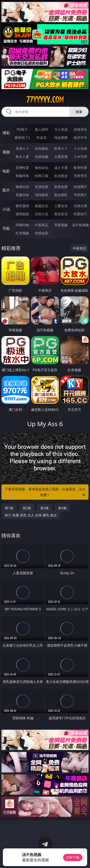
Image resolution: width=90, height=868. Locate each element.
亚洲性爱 (22, 168)
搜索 (79, 112)
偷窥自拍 (22, 187)
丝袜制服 (42, 157)
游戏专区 (80, 129)
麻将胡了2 (22, 137)
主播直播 (61, 157)
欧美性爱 (80, 168)
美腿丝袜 (22, 195)
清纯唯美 (42, 195)
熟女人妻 (22, 157)
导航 (6, 228)
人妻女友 (61, 206)
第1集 (9, 508)
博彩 (6, 133)
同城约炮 (22, 225)
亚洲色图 (42, 187)
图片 (6, 190)
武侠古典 (80, 206)
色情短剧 (42, 233)
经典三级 (42, 176)
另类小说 (42, 214)
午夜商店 (42, 225)
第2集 (27, 508)
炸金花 (42, 137)
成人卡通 (61, 168)
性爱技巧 (80, 214)
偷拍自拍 (42, 168)
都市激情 (22, 206)
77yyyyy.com (45, 100)
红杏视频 (22, 233)
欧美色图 (61, 187)
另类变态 (80, 176)
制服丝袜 (22, 176)
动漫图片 (80, 187)
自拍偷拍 (42, 148)
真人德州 (42, 129)
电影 (6, 171)
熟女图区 (61, 195)
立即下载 (73, 857)
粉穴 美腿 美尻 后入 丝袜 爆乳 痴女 (31, 515)
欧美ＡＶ (61, 148)
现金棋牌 (61, 137)
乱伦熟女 (61, 176)
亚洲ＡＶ (22, 148)
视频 (6, 152)
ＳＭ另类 (80, 157)
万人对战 (61, 129)
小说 (6, 209)
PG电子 (22, 129)
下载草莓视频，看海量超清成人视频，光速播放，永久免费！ (46, 492)
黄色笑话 (61, 214)
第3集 (45, 508)
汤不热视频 (80, 225)
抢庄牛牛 (80, 137)
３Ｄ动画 (80, 148)
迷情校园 (22, 214)
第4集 (62, 508)
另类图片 (80, 195)
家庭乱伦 (42, 206)
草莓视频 (61, 225)
